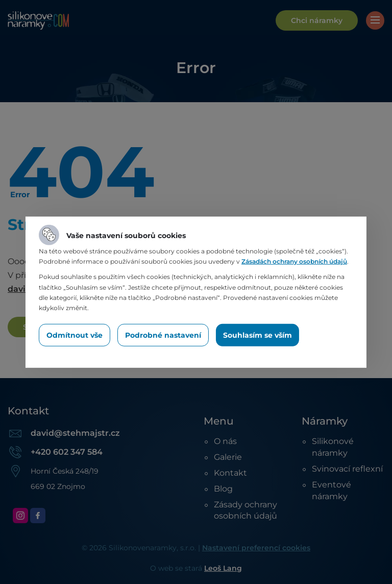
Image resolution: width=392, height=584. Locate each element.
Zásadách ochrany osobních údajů (294, 261)
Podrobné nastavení (163, 335)
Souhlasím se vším (258, 335)
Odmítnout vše (75, 335)
